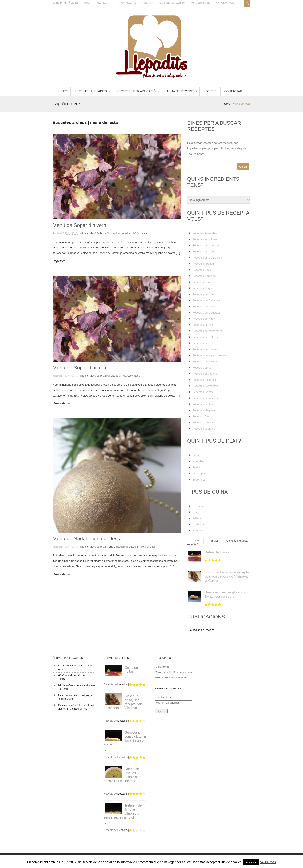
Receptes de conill (203, 306)
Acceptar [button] (251, 862)
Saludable (198, 531)
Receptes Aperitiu (203, 264)
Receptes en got (202, 368)
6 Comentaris (150, 547)
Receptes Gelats (202, 392)
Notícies (104, 3)
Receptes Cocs (202, 270)
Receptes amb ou (203, 252)
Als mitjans (201, 3)
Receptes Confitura (204, 276)
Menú (85, 233)
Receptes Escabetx (204, 380)
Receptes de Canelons (206, 300)
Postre (196, 467)
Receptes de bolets (204, 294)
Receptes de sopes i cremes (210, 355)
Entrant (197, 455)
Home (226, 104)
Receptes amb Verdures (207, 258)
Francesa (198, 506)
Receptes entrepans (205, 374)
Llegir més (59, 261)
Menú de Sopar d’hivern (79, 225)
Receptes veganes (204, 429)
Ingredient (198, 461)
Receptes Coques (203, 288)
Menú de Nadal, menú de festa (87, 539)
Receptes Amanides (205, 233)
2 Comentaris (142, 233)
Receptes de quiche (204, 349)
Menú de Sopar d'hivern (79, 368)
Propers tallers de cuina (163, 3)
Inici (87, 3)
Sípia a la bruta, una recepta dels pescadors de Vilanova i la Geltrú (227, 577)
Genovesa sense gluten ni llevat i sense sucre (225, 594)
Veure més (268, 862)
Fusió (196, 512)
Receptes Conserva (204, 282)
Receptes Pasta (202, 416)
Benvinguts (126, 3)
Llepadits (125, 233)
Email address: (164, 697)
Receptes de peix (203, 325)
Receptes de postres (205, 343)
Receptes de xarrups (205, 361)
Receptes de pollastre (206, 337)
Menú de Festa (98, 233)
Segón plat (199, 480)
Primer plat (199, 473)
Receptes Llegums (204, 410)
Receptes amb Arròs (205, 239)
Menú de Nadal (115, 547)
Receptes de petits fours (207, 331)
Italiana (197, 518)
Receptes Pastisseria (205, 423)
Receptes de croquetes (206, 313)
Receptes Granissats (205, 398)
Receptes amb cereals (206, 245)
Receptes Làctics (203, 404)
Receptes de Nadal (204, 319)
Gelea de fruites (217, 552)
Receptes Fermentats (205, 386)
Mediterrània (200, 524)
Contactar (225, 3)
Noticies (111, 233)
